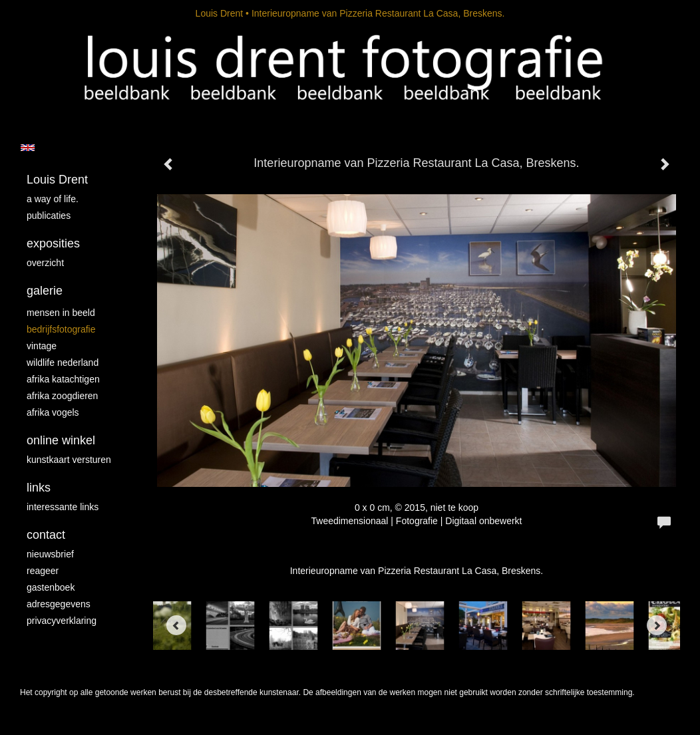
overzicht (45, 263)
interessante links (63, 507)
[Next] (657, 625)
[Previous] (176, 625)
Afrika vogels (53, 412)
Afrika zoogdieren (62, 396)
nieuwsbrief (50, 554)
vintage (42, 346)
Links (39, 488)
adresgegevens (59, 604)
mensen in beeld (61, 313)
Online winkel (61, 440)
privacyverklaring (62, 621)
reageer (43, 571)
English (28, 148)
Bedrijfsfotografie (61, 329)
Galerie (45, 291)
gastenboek (51, 587)
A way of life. (53, 199)
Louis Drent (220, 13)
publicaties (49, 216)
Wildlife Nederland (63, 363)
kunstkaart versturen (69, 460)
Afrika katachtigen (63, 379)
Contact (46, 535)
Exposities (53, 243)
